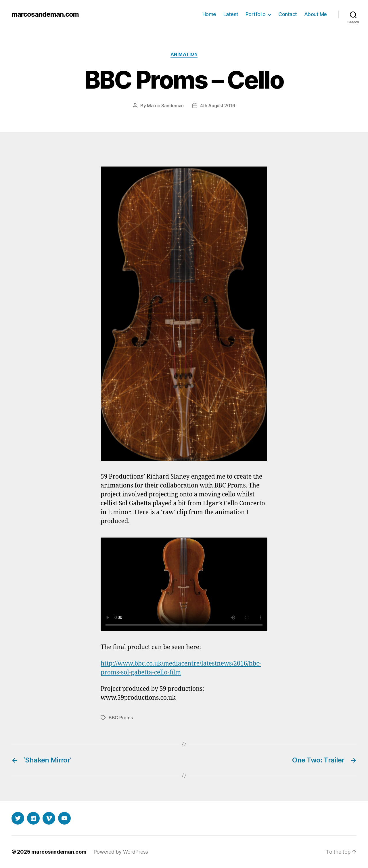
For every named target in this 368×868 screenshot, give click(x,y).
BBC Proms (121, 718)
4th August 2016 (218, 106)
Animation (184, 54)
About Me (316, 14)
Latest (231, 14)
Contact (288, 14)
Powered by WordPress (121, 852)
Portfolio (256, 14)
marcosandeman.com (45, 14)
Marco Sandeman (165, 106)
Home (209, 14)
